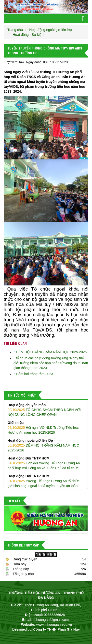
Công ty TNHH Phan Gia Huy (56, 629)
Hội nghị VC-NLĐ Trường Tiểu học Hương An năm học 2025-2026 (46, 427)
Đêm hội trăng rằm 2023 (34, 374)
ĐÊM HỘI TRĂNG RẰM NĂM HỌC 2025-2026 (51, 352)
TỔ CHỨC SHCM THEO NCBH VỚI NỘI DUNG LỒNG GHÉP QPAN (46, 410)
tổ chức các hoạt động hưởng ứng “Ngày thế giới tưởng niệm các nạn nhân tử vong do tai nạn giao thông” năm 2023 (51, 363)
